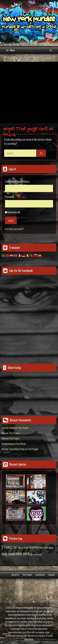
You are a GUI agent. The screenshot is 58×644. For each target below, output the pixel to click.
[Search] (41, 153)
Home (4, 57)
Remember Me (14, 212)
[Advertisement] (29, 93)
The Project (23, 428)
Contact (51, 575)
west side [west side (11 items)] (39, 554)
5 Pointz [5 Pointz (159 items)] (7, 547)
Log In (11, 220)
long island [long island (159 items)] (8, 554)
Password (9, 197)
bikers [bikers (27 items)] (21, 548)
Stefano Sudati (8, 428)
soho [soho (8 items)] (34, 555)
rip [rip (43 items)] (31, 554)
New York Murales (29, 20)
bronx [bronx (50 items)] (26, 547)
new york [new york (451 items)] (23, 553)
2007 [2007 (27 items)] (15, 548)
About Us (15, 575)
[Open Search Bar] (51, 50)
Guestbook (21, 444)
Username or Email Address (17, 181)
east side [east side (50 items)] (44, 547)
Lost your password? (14, 229)
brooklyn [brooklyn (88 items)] (34, 547)
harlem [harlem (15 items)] (51, 548)
